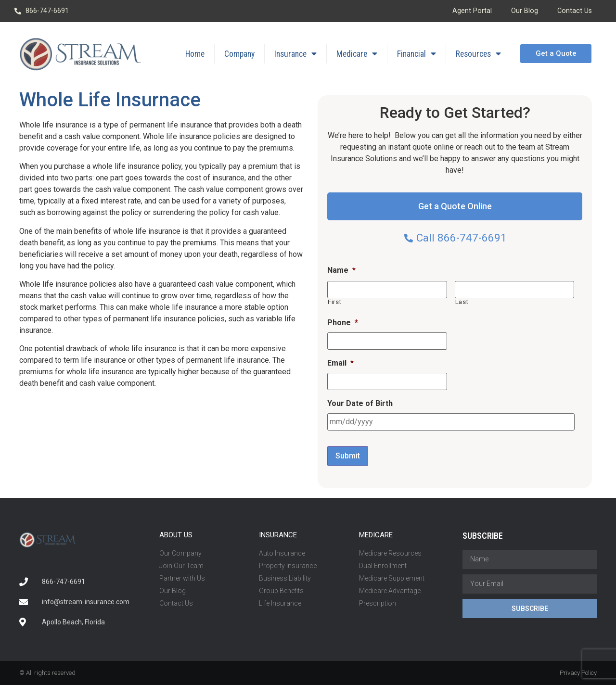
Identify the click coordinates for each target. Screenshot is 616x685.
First (334, 302)
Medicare (357, 54)
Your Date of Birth (360, 403)
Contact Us (575, 11)
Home (195, 54)
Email (340, 363)
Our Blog (525, 11)
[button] (556, 54)
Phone (343, 323)
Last (462, 302)
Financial (417, 54)
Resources (478, 54)
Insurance (295, 54)
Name (341, 270)
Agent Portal (472, 11)
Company (239, 54)
